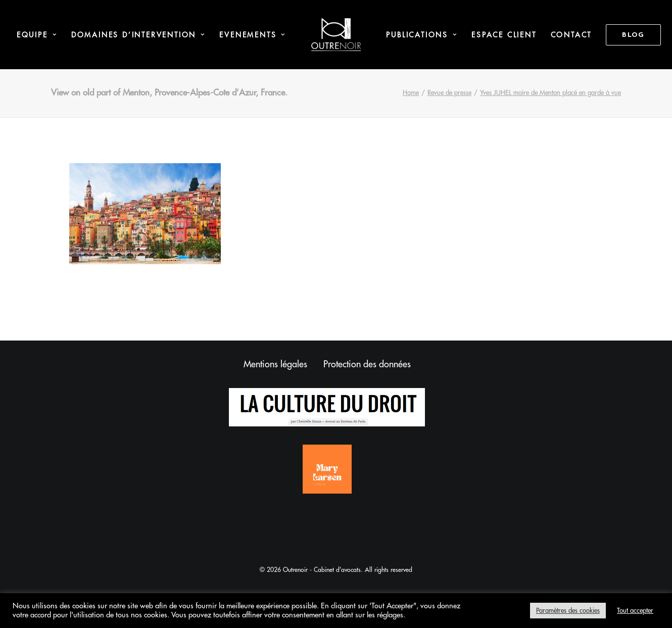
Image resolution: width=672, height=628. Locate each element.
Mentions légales (275, 364)
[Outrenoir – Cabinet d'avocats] (336, 35)
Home (411, 93)
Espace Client (504, 35)
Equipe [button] (37, 35)
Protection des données (367, 364)
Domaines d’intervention (138, 35)
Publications (422, 35)
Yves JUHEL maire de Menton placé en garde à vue (550, 93)
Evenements (252, 35)
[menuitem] (37, 35)
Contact (571, 35)
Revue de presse (449, 93)
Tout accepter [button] (635, 611)
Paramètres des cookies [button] (568, 611)
